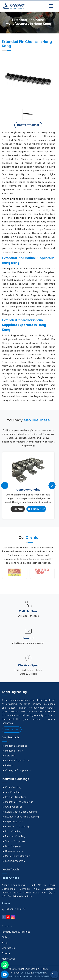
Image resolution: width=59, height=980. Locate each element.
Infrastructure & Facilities (16, 932)
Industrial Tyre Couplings (17, 802)
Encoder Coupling (14, 836)
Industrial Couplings (15, 746)
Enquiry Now (36, 509)
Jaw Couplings (12, 792)
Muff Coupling (12, 831)
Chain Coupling (12, 807)
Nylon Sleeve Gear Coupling (19, 812)
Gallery (6, 937)
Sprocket (9, 756)
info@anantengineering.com (28, 643)
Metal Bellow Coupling (16, 856)
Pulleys (7, 765)
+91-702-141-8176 (28, 616)
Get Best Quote (28, 125)
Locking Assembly (14, 861)
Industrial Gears (12, 751)
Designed (25, 973)
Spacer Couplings (13, 841)
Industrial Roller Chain (16, 761)
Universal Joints (12, 851)
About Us (7, 926)
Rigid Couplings (12, 822)
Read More (18, 509)
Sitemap (7, 953)
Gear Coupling (12, 787)
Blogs (5, 943)
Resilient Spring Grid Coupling (20, 817)
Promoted (38, 973)
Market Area (9, 959)
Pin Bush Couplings (14, 797)
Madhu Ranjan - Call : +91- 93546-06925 (28, 977)
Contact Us (8, 948)
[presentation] (5, 485)
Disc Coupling (11, 846)
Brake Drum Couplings (16, 827)
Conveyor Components (17, 770)
